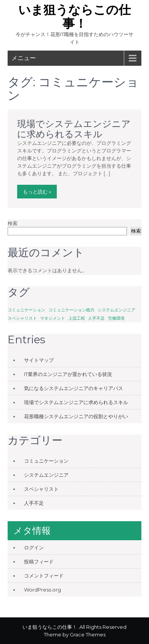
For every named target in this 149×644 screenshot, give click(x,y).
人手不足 (34, 503)
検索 (13, 223)
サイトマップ (39, 360)
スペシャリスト (41, 489)
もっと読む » (37, 192)
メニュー (24, 58)
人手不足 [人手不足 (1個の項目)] (96, 318)
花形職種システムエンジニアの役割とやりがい (76, 416)
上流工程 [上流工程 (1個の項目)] (77, 318)
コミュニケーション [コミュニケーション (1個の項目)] (26, 310)
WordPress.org (42, 590)
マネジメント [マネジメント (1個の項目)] (53, 318)
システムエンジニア (46, 475)
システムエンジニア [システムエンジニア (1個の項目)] (116, 310)
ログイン (34, 547)
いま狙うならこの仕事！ (74, 17)
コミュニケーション (46, 461)
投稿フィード (39, 562)
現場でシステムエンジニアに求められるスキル (74, 129)
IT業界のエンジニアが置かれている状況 (68, 374)
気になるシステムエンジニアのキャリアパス (74, 388)
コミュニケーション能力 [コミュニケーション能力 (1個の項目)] (71, 310)
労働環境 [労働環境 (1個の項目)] (116, 318)
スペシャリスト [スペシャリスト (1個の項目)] (22, 318)
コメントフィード (44, 576)
